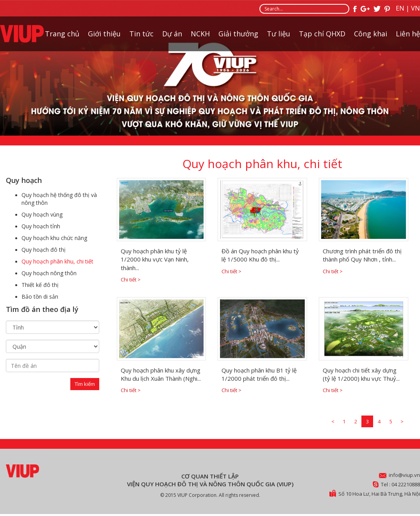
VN (416, 8)
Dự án (172, 34)
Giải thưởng (238, 34)
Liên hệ (408, 34)
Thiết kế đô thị (40, 285)
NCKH (200, 34)
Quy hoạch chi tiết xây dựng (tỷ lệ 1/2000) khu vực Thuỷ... (361, 374)
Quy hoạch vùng (42, 214)
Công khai (371, 34)
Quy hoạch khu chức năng (54, 238)
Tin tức (141, 34)
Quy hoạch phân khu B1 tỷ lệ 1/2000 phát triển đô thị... (259, 374)
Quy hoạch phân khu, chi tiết (57, 261)
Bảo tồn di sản (40, 297)
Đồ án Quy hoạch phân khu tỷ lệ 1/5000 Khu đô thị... (260, 255)
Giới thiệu (104, 34)
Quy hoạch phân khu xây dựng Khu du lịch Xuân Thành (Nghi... (161, 374)
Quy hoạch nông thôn (49, 273)
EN (400, 8)
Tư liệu (279, 34)
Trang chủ (62, 34)
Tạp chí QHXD (322, 34)
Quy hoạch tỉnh (41, 226)
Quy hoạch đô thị (44, 250)
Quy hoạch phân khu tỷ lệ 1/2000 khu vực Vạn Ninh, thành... (155, 259)
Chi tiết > (131, 279)
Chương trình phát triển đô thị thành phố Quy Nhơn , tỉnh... (362, 255)
